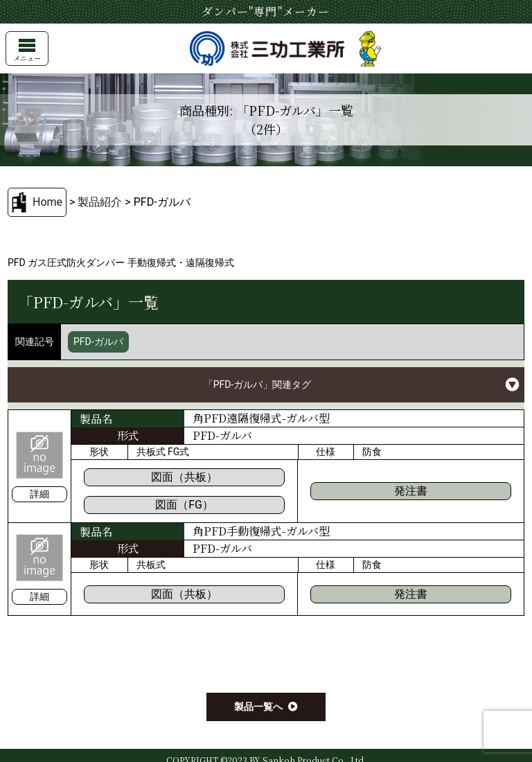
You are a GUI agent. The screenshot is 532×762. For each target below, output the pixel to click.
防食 (372, 452)
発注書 (411, 491)
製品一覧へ (258, 707)
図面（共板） (184, 477)
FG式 (178, 452)
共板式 (151, 452)
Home (47, 202)
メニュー (27, 51)
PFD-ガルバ (98, 342)
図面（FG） (184, 505)
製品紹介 (100, 202)
